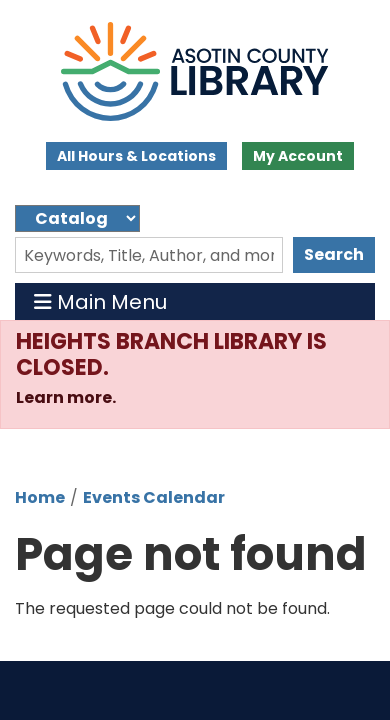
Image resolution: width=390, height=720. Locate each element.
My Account (298, 156)
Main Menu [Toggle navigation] (100, 301)
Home (40, 497)
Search (334, 254)
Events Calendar (154, 497)
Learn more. (67, 397)
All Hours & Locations (136, 156)
